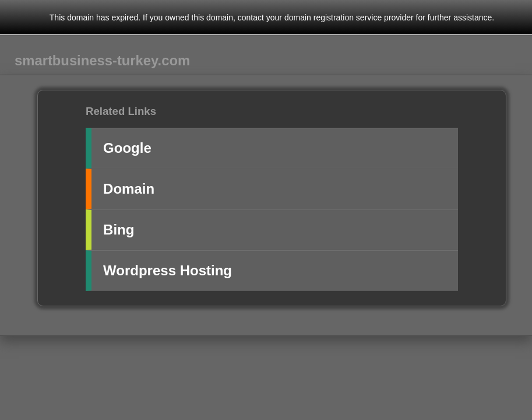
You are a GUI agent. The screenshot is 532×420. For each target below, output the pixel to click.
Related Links (121, 111)
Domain (129, 189)
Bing (119, 230)
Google (127, 148)
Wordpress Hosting (168, 270)
